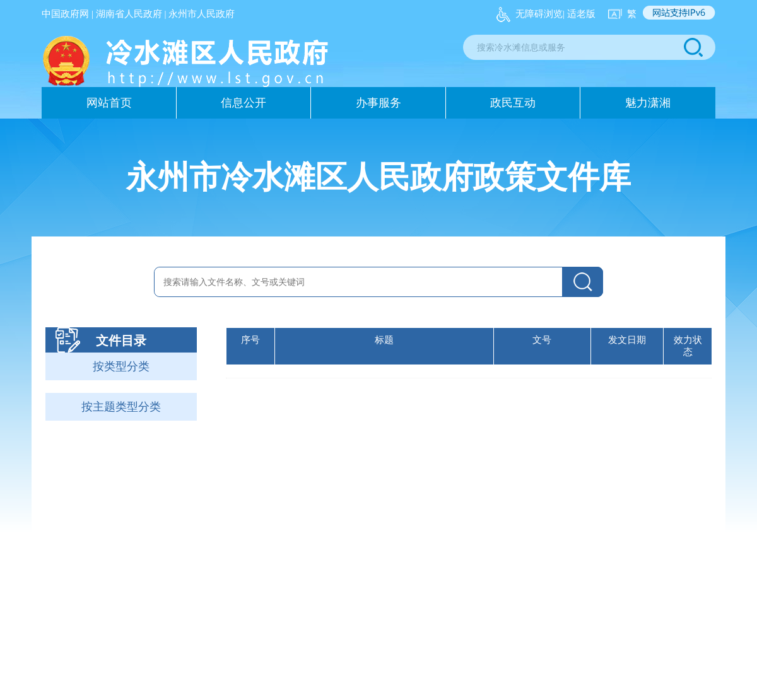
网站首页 (109, 103)
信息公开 (244, 103)
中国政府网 (65, 14)
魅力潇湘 (648, 103)
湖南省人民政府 (129, 14)
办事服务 (378, 103)
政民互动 (513, 103)
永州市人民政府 (202, 14)
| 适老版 (579, 14)
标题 (384, 340)
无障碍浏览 (539, 14)
